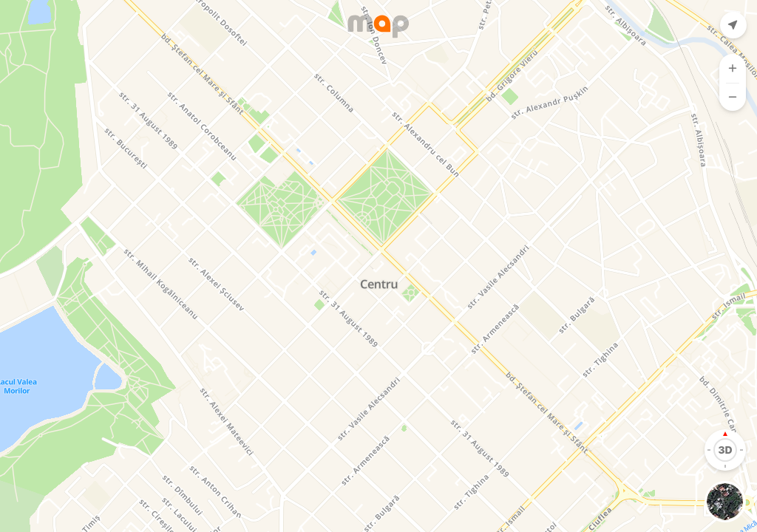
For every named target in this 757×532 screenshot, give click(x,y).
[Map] (378, 266)
